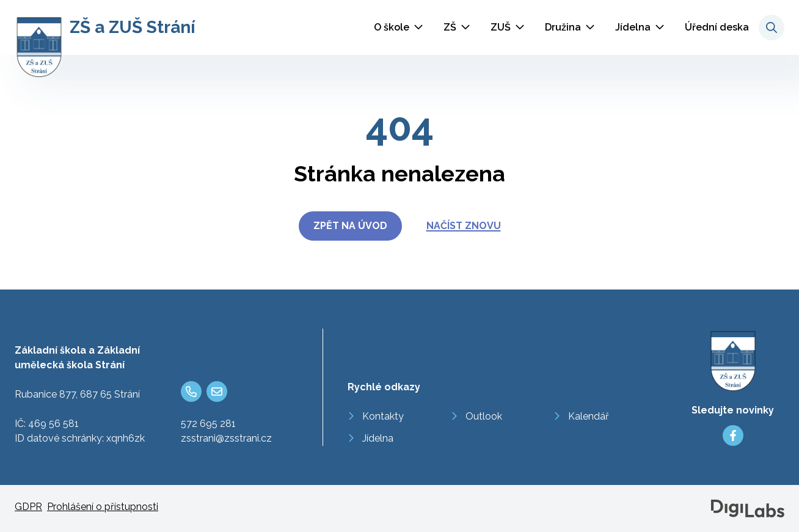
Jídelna (633, 27)
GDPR (28, 507)
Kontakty (383, 416)
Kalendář (589, 416)
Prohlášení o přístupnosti (103, 507)
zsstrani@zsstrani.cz (226, 438)
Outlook (484, 416)
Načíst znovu (464, 226)
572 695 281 (208, 424)
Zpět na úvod (350, 226)
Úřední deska (717, 27)
